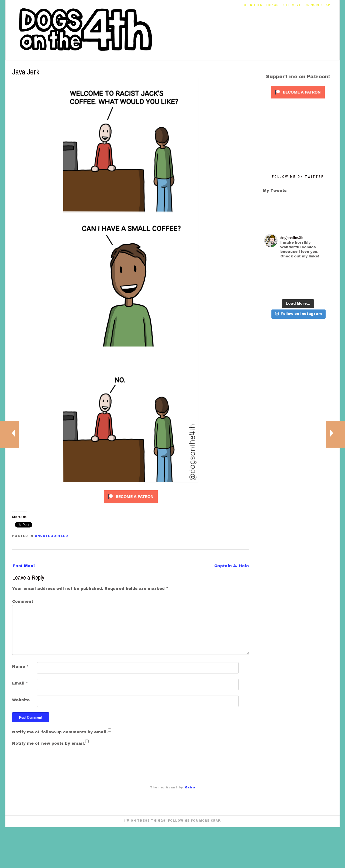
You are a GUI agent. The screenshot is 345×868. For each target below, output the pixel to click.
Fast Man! (24, 566)
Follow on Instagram (299, 314)
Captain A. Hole (232, 566)
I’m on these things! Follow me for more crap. (286, 5)
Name (20, 667)
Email (20, 683)
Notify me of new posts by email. (49, 743)
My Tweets (275, 191)
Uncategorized (51, 536)
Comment (23, 602)
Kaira (190, 787)
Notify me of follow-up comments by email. (60, 732)
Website (21, 700)
